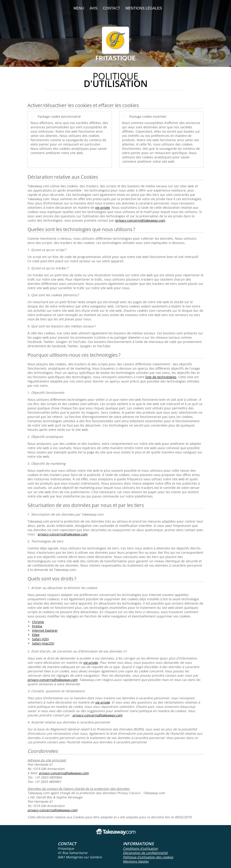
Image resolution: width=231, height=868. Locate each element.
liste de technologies (161, 377)
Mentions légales (144, 8)
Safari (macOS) (43, 643)
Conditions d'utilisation (140, 848)
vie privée (103, 208)
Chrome (38, 622)
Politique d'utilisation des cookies (148, 857)
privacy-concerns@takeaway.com (140, 220)
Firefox (37, 626)
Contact (111, 8)
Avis (94, 8)
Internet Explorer (45, 630)
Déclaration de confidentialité (145, 853)
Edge (36, 635)
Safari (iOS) (40, 639)
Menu (79, 8)
